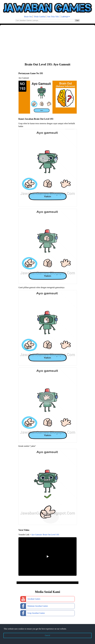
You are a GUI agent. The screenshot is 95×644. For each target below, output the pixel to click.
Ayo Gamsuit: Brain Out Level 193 (45, 535)
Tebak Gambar (40, 17)
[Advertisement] (47, 43)
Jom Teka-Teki (53, 17)
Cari (77, 20)
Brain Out (28, 17)
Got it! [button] (47, 635)
